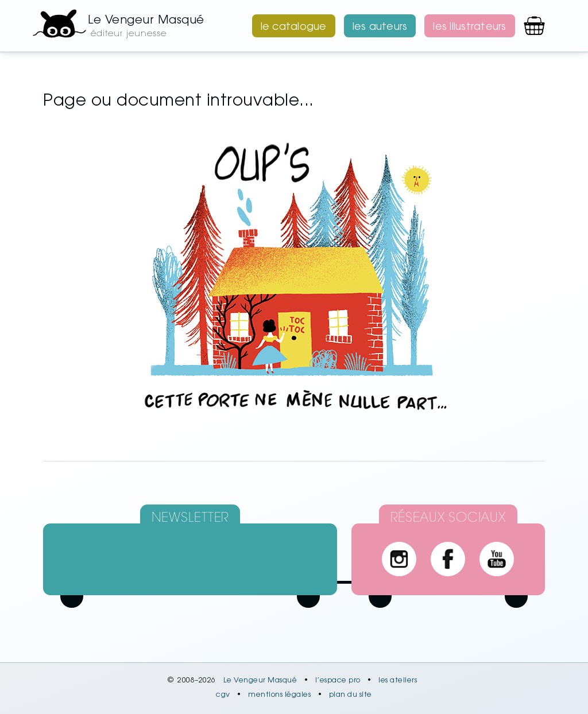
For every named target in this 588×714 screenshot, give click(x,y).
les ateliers (398, 681)
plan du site (351, 695)
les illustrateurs (469, 28)
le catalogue (294, 28)
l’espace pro (338, 681)
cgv (223, 695)
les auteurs (380, 28)
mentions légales (279, 695)
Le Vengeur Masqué (260, 681)
